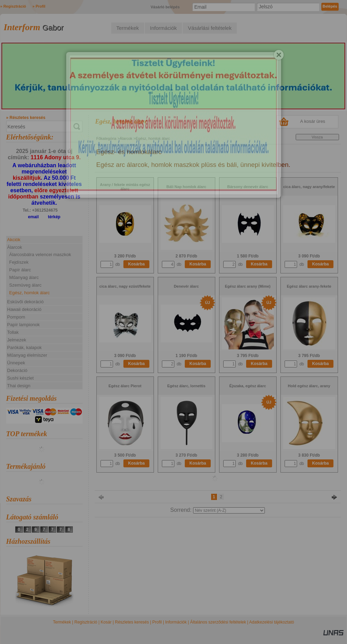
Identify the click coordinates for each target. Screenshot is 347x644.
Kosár (106, 622)
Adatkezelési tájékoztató (272, 622)
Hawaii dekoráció (24, 309)
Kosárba (137, 264)
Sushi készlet (21, 378)
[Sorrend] (229, 510)
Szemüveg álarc (25, 285)
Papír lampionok (24, 325)
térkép (54, 217)
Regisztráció (86, 622)
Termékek (62, 622)
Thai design (19, 386)
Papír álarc (20, 270)
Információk (176, 622)
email (33, 217)
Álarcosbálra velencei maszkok (40, 255)
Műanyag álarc (24, 277)
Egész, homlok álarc (30, 293)
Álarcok (126, 138)
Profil (157, 622)
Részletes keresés (132, 622)
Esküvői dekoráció (26, 302)
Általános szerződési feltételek (218, 622)
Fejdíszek (19, 262)
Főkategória (106, 138)
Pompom (16, 317)
